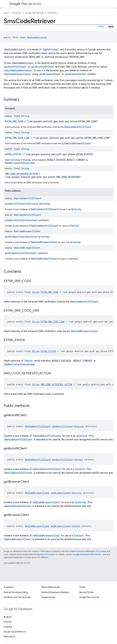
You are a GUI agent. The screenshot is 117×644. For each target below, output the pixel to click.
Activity (33, 204)
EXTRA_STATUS (13, 154)
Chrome (8, 622)
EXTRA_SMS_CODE (14, 121)
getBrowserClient (50, 74)
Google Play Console (89, 597)
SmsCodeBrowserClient (18, 74)
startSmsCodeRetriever (18, 70)
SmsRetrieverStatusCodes (20, 163)
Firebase (8, 627)
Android (8, 617)
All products (9, 637)
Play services (25, 4)
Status (27, 160)
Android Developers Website (55, 592)
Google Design (48, 597)
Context (33, 220)
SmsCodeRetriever (37, 37)
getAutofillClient (15, 67)
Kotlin (101, 27)
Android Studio (86, 592)
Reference (52, 13)
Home (6, 13)
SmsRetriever (51, 49)
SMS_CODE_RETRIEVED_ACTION (21, 174)
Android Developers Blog (16, 592)
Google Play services (34, 13)
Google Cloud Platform (15, 632)
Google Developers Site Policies (87, 554)
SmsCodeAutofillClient (78, 127)
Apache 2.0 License (46, 554)
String (25, 116)
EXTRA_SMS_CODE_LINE (17, 138)
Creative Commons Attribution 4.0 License (87, 551)
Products (17, 13)
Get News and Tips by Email (17, 597)
